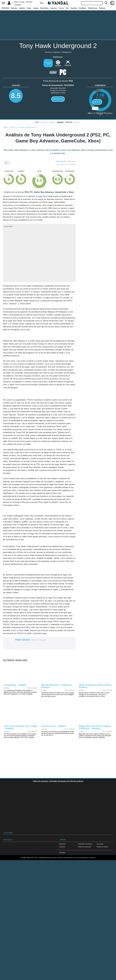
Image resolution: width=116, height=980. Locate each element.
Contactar (62, 847)
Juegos (36, 8)
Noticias (14, 8)
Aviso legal (100, 844)
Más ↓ (42, 3)
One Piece (29, 2)
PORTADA (5, 8)
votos (100, 114)
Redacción (62, 844)
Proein (63, 93)
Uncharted (18, 5)
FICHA (37, 122)
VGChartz (62, 853)
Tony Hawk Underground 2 (58, 46)
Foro (67, 8)
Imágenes (69, 122)
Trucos (61, 8)
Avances (54, 8)
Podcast (102, 8)
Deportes (57, 52)
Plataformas (93, 8)
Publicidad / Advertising (85, 844)
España (22, 2)
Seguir (97, 102)
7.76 (100, 95)
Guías (29, 8)
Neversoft (62, 88)
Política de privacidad (84, 847)
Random (74, 8)
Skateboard (67, 52)
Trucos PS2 (58, 99)
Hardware (83, 8)
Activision (63, 90)
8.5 (16, 96)
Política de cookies (102, 847)
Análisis (22, 8)
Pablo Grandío (61, 161)
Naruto (17, 2)
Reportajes (44, 8)
